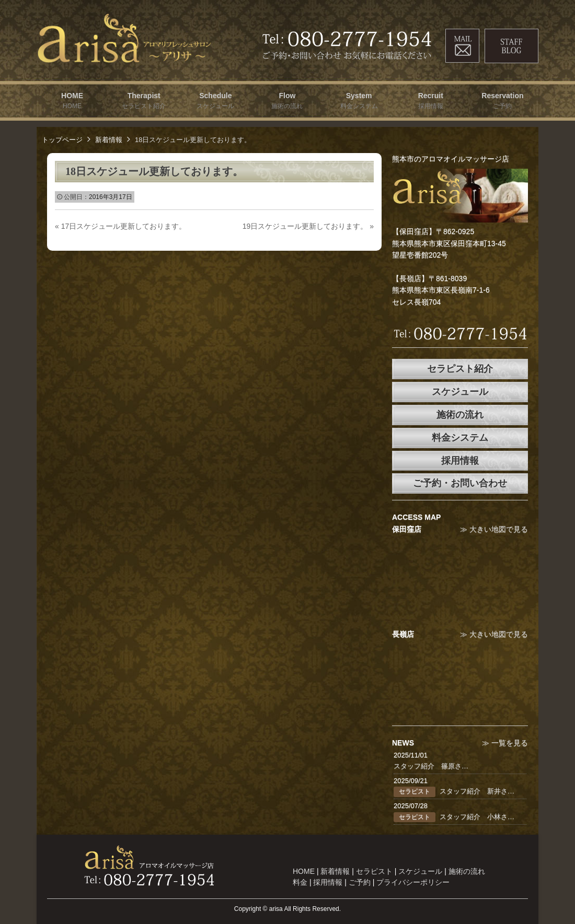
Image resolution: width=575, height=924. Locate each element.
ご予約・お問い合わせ (460, 483)
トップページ (62, 140)
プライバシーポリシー (413, 882)
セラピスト (374, 871)
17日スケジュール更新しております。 (120, 226)
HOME (304, 871)
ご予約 (360, 882)
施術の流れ (460, 415)
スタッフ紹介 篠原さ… (431, 766)
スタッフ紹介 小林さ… (477, 817)
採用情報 (460, 461)
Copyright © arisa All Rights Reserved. (287, 909)
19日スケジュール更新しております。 (308, 226)
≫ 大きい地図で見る (494, 529)
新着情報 (109, 140)
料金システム (460, 438)
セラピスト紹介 (460, 369)
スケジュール (460, 392)
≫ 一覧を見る (505, 743)
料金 (300, 882)
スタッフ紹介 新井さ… (477, 791)
